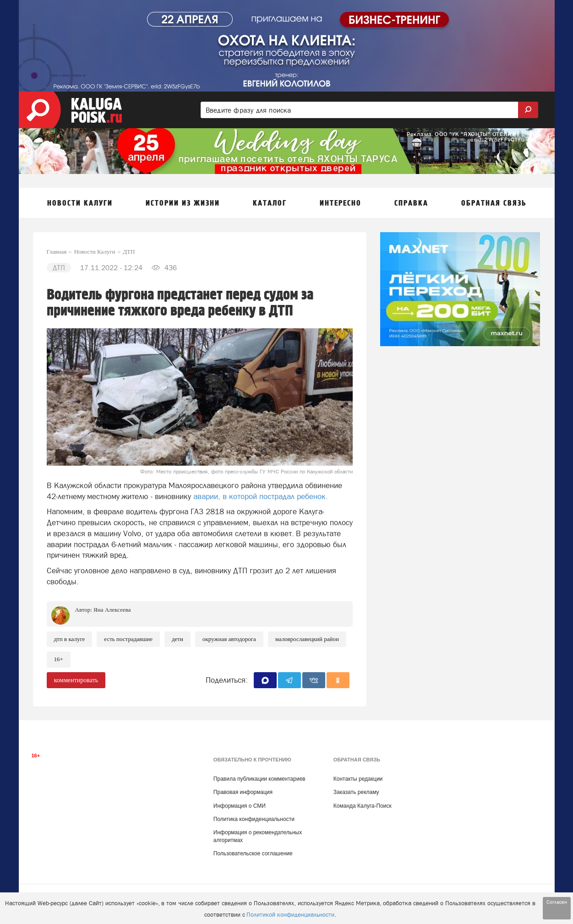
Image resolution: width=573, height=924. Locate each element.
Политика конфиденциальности (254, 819)
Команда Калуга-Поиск (363, 806)
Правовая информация (243, 792)
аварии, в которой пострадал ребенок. (259, 496)
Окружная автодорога (229, 639)
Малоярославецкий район (307, 639)
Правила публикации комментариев (259, 779)
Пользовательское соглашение (253, 853)
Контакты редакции (358, 779)
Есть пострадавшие (128, 639)
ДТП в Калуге (70, 639)
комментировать (76, 680)
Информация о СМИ (240, 806)
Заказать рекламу (356, 792)
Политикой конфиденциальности (290, 915)
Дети (177, 639)
